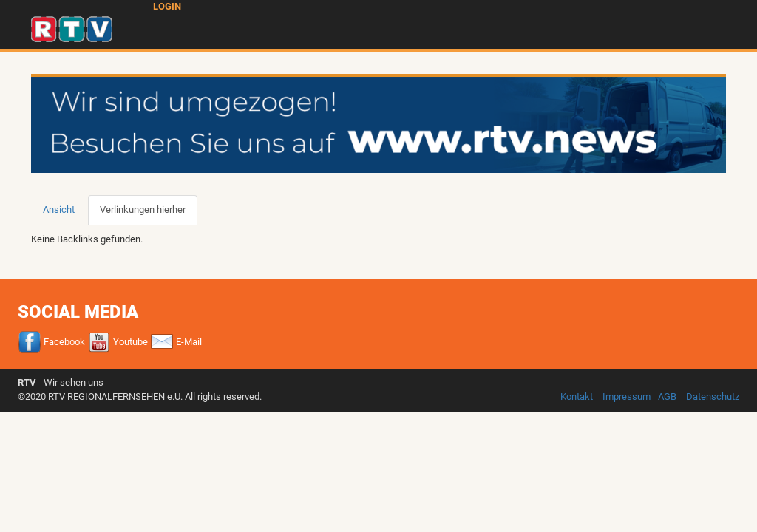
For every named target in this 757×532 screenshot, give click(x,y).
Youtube (118, 342)
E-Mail (176, 342)
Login (167, 6)
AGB (667, 396)
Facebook (51, 342)
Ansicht (59, 209)
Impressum (627, 396)
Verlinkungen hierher (149, 214)
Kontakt (577, 396)
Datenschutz (713, 396)
